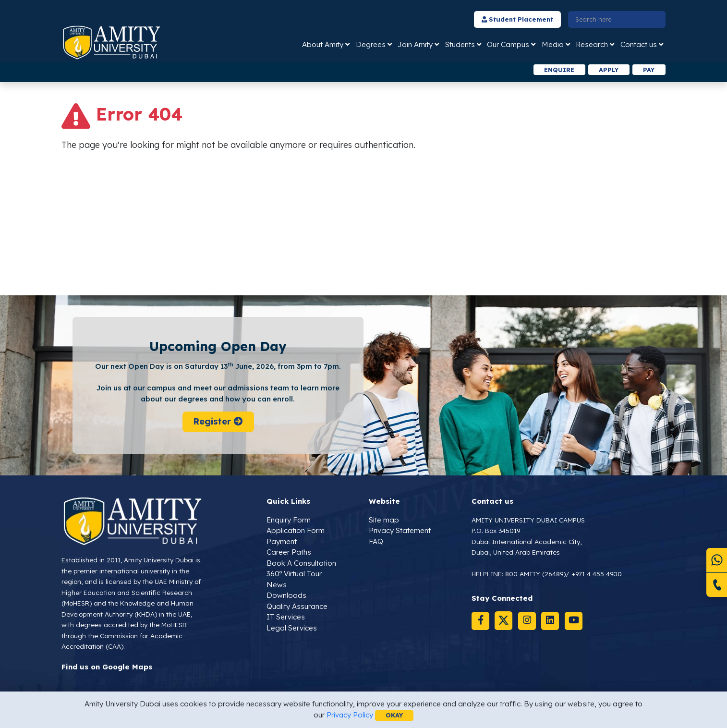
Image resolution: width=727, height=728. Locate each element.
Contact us (639, 44)
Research (592, 44)
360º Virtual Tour (294, 574)
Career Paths (289, 552)
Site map (384, 520)
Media (553, 44)
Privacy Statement (400, 531)
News (277, 585)
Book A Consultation (301, 563)
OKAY (394, 715)
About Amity (323, 44)
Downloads (286, 596)
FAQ (376, 541)
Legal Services (292, 628)
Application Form (296, 531)
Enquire (557, 70)
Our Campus (508, 44)
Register (218, 422)
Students (460, 44)
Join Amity (415, 44)
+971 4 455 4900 (597, 574)
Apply (607, 70)
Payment (282, 541)
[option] (236, 70)
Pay (648, 70)
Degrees (371, 44)
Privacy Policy (350, 715)
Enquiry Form (289, 520)
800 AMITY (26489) (536, 574)
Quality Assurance (297, 606)
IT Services (286, 617)
